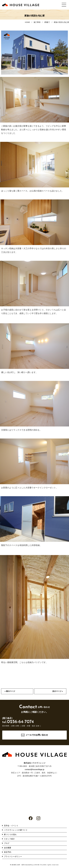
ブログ (7, 843)
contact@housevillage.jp (35, 769)
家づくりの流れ (10, 834)
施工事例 (37, 22)
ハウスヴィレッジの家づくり (16, 830)
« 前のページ (10, 691)
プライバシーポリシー (13, 856)
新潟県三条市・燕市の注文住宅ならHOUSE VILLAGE (29, 865)
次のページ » (58, 691)
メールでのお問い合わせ (37, 735)
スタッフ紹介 (9, 839)
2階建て (47, 22)
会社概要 (8, 848)
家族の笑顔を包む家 (61, 22)
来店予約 (8, 852)
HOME (27, 22)
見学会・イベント (11, 826)
